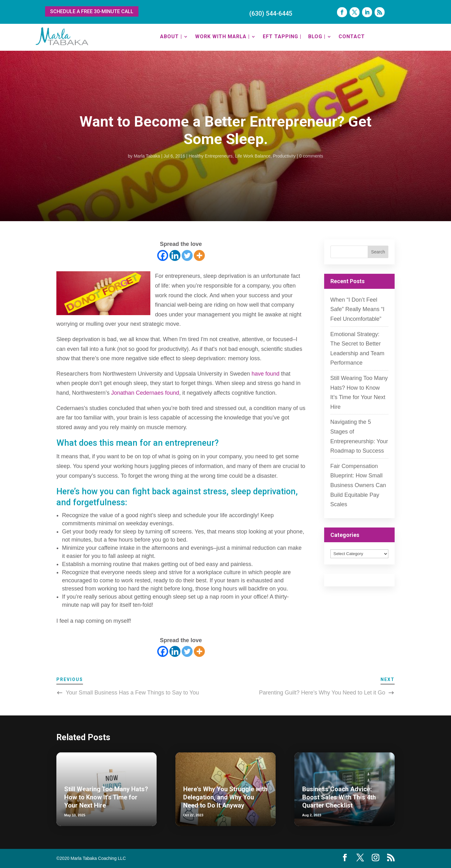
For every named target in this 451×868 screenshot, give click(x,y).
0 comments (311, 156)
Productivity (284, 156)
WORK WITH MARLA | (222, 36)
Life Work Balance (253, 156)
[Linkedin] (175, 255)
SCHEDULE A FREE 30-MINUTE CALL (92, 11)
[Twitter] (187, 255)
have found (265, 374)
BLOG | (317, 36)
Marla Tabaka (147, 156)
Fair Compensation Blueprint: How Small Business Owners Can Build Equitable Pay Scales (358, 485)
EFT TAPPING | (282, 36)
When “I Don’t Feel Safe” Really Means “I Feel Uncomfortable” (358, 309)
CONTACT (352, 36)
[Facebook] (163, 255)
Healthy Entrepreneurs (211, 156)
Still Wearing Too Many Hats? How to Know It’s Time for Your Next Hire (106, 797)
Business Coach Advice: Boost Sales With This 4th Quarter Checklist (339, 797)
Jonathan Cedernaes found (144, 393)
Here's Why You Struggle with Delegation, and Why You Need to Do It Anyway (225, 797)
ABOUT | (171, 36)
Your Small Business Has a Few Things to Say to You (132, 693)
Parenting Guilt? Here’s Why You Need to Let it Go (322, 693)
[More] (199, 255)
